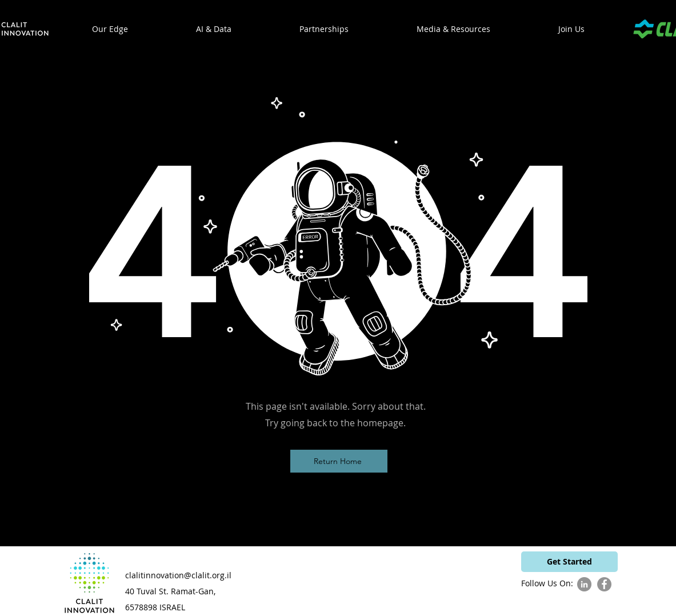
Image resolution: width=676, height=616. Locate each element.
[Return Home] (339, 461)
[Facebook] (604, 584)
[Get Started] (569, 562)
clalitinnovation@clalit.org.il (178, 575)
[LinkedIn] (584, 584)
